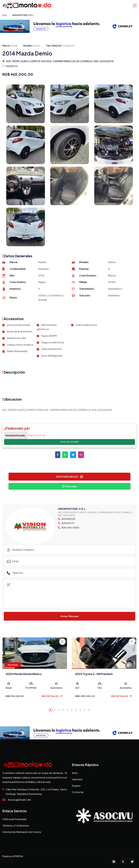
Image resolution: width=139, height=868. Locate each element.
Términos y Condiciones (16, 826)
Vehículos (77, 779)
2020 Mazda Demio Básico (24, 674)
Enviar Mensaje (70, 616)
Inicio (5, 15)
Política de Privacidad (14, 819)
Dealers (76, 786)
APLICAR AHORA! (69, 442)
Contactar (78, 792)
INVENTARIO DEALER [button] (70, 477)
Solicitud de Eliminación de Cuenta (22, 832)
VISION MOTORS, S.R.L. (23, 15)
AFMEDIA (18, 856)
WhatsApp (69, 486)
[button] (50, 710)
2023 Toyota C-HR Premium (94, 674)
